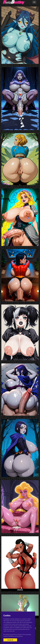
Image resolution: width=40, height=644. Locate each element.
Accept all (10, 640)
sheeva (20, 590)
